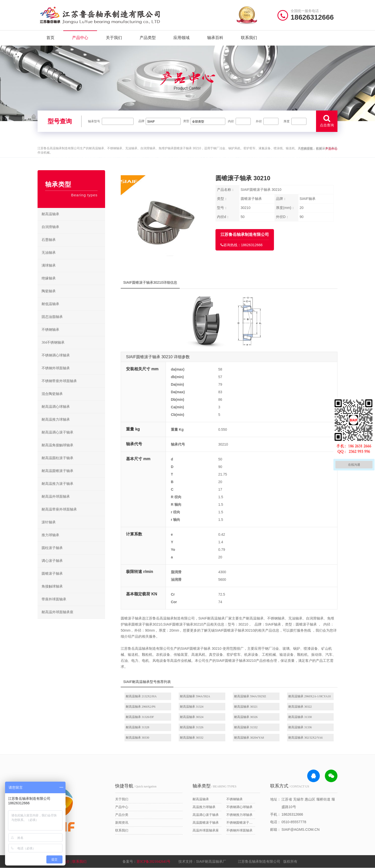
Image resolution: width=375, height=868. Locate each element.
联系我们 (249, 38)
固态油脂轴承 (52, 317)
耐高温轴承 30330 (137, 738)
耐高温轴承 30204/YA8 (249, 738)
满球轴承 (49, 265)
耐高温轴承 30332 (192, 738)
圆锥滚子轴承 (52, 574)
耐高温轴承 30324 (192, 717)
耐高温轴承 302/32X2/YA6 (305, 738)
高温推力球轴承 (204, 807)
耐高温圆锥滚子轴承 (57, 471)
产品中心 (80, 38)
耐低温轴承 (50, 304)
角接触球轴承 (52, 586)
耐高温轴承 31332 (246, 727)
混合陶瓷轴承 (52, 394)
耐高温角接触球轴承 (57, 445)
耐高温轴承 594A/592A (195, 696)
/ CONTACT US (290, 786)
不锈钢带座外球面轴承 (59, 381)
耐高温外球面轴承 (56, 497)
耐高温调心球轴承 (56, 407)
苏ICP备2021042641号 (153, 862)
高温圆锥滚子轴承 (206, 823)
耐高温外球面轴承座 (57, 612)
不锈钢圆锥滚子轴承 (241, 823)
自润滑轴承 (50, 227)
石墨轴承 (49, 240)
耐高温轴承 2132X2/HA (141, 696)
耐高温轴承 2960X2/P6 (141, 707)
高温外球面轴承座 (206, 830)
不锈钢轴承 (50, 330)
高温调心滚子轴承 (206, 815)
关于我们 (114, 38)
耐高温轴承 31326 (192, 727)
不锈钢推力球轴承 (239, 815)
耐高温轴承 (50, 214)
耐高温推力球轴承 (56, 420)
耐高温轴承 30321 (246, 707)
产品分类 (122, 815)
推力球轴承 (50, 535)
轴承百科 (215, 38)
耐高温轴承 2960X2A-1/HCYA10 (309, 696)
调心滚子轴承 (52, 561)
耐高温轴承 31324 (192, 707)
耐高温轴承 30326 (246, 717)
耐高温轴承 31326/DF (140, 717)
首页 (50, 38)
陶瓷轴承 (49, 291)
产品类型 (148, 38)
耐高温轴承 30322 (300, 707)
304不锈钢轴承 (53, 342)
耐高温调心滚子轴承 (57, 432)
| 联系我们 (79, 862)
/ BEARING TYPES (214, 786)
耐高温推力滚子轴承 (57, 484)
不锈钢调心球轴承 (56, 355)
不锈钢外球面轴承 (56, 368)
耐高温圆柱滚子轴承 (57, 458)
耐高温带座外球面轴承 (59, 509)
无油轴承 (49, 253)
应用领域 (181, 38)
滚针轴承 (49, 522)
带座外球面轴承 (54, 599)
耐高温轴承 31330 (300, 717)
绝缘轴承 (49, 278)
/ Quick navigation (136, 786)
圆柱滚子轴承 (52, 548)
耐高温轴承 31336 (300, 727)
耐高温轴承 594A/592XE (250, 696)
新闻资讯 (122, 823)
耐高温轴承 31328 (137, 727)
